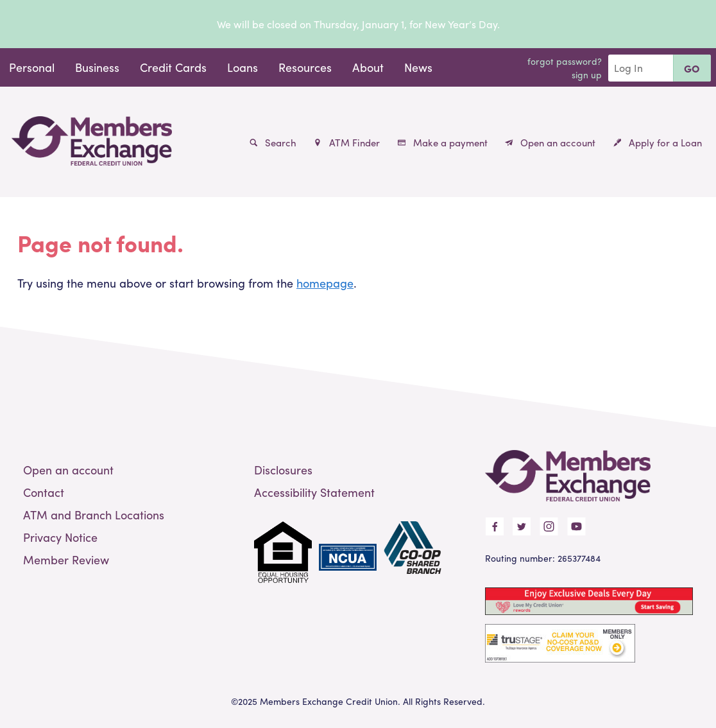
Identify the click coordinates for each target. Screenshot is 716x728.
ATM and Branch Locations (94, 515)
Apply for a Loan (658, 143)
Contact (44, 492)
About (368, 67)
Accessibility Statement (314, 492)
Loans (243, 67)
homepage (325, 283)
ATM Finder (347, 143)
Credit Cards (173, 67)
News (418, 67)
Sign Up (587, 74)
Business (97, 67)
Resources (305, 67)
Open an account (550, 143)
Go (692, 68)
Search (273, 143)
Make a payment (443, 143)
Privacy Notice (60, 537)
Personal (32, 67)
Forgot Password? (565, 61)
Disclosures (283, 470)
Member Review (66, 559)
